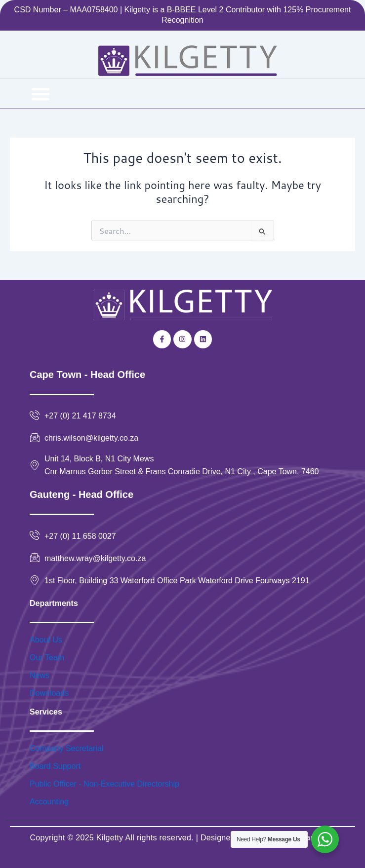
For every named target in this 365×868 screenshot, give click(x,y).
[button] (41, 94)
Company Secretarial (66, 748)
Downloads (49, 693)
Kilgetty (110, 838)
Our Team (47, 658)
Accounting (49, 802)
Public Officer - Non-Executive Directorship (104, 784)
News (40, 675)
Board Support (55, 766)
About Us (46, 640)
